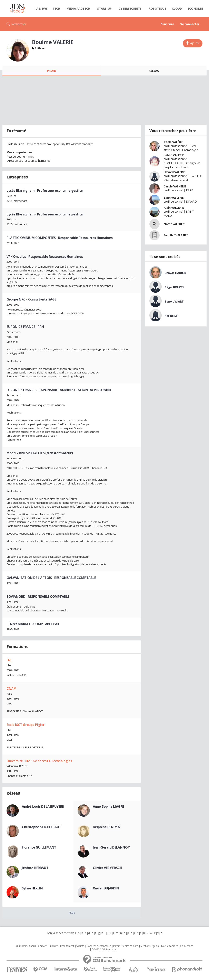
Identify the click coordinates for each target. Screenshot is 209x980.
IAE (9, 660)
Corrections (187, 946)
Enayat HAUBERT (176, 273)
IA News (42, 8)
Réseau (154, 71)
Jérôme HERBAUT (35, 868)
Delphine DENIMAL (107, 827)
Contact (42, 946)
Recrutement (67, 946)
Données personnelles (99, 946)
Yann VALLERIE (174, 198)
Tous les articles (169, 946)
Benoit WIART (174, 301)
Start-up (104, 8)
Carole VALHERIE (175, 186)
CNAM (11, 688)
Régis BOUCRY (174, 287)
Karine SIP (172, 316)
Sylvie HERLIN (32, 888)
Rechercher (19, 24)
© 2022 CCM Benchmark (105, 950)
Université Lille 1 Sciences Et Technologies (39, 761)
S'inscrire (167, 24)
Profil (52, 71)
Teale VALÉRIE (173, 142)
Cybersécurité (130, 8)
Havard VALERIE (174, 172)
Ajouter (195, 43)
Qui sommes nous (26, 946)
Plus (72, 913)
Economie (196, 8)
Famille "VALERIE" (176, 235)
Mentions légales (149, 946)
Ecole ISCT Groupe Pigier (26, 725)
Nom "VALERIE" (174, 224)
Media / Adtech (78, 8)
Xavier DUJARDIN (106, 888)
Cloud (177, 8)
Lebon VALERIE (174, 155)
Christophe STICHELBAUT (42, 827)
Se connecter (190, 24)
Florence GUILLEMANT (39, 847)
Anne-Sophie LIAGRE (108, 806)
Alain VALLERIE (174, 208)
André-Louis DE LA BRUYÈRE (43, 806)
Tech (56, 8)
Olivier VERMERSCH (108, 868)
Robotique (157, 8)
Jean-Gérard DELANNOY (111, 847)
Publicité (53, 946)
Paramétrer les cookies (126, 946)
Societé (80, 946)
